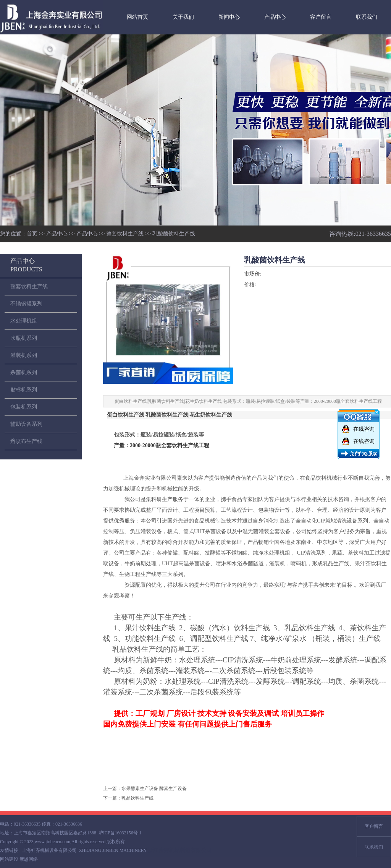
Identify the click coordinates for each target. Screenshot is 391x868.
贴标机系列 (24, 390)
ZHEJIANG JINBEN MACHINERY (113, 850)
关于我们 (183, 17)
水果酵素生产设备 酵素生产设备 (154, 789)
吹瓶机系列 (24, 338)
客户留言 (321, 17)
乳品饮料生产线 (137, 798)
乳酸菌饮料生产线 (174, 234)
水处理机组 (24, 321)
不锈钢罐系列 (26, 304)
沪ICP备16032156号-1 (120, 833)
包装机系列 (24, 407)
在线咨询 (364, 429)
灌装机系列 (24, 355)
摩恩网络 (29, 859)
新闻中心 (229, 17)
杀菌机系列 (24, 372)
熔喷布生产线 (26, 441)
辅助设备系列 (26, 424)
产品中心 (275, 17)
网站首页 (137, 17)
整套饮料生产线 (125, 234)
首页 (32, 234)
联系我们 (367, 17)
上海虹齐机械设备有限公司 (49, 850)
